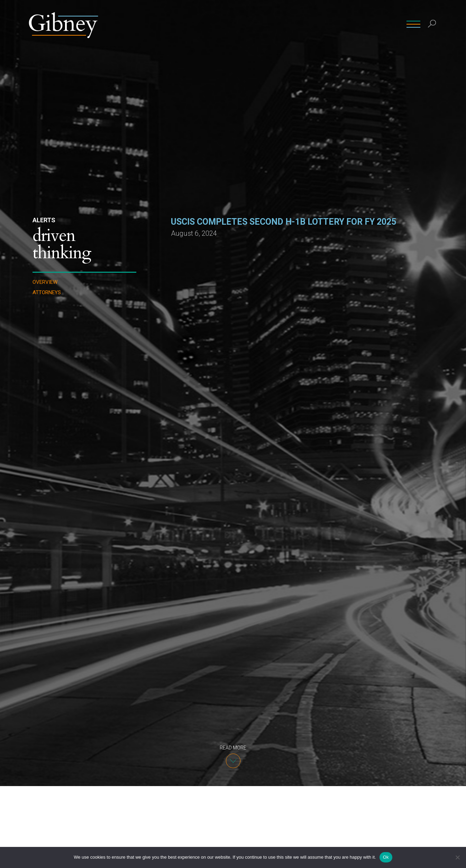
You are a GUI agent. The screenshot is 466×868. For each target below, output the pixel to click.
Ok (386, 857)
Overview (45, 282)
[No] (457, 857)
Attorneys (47, 293)
